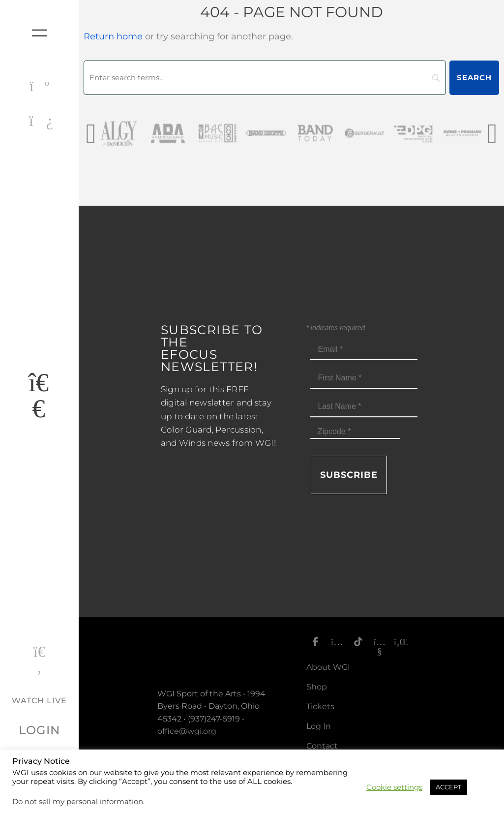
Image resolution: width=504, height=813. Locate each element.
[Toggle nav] (39, 33)
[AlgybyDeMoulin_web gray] (147, 133)
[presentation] (91, 133)
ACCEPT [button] (448, 787)
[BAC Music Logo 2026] (245, 133)
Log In (319, 726)
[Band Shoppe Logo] (295, 133)
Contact (322, 746)
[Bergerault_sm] (393, 133)
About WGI (328, 667)
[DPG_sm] (442, 133)
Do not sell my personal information (78, 802)
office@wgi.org (187, 731)
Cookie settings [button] (394, 787)
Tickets (320, 706)
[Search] (265, 78)
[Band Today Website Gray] (344, 133)
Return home (113, 36)
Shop (317, 687)
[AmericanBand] (196, 133)
